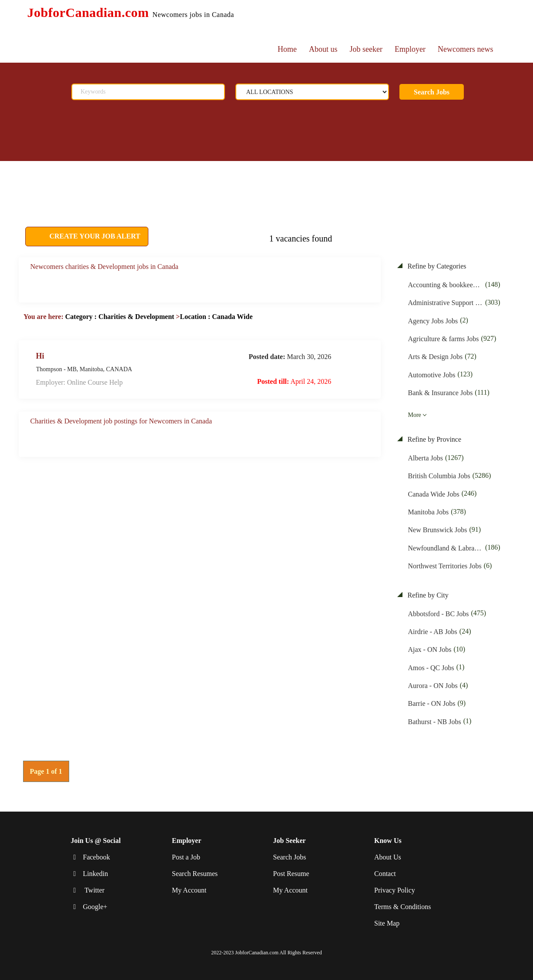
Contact (385, 874)
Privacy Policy (395, 890)
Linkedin (96, 874)
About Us (388, 857)
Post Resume (291, 874)
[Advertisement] (221, 183)
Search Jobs (432, 92)
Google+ (95, 907)
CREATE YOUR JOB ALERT (94, 236)
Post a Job (186, 857)
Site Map (387, 923)
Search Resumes (195, 874)
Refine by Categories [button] (436, 266)
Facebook (97, 857)
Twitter (94, 890)
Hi (40, 356)
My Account (189, 890)
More (415, 415)
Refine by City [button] (427, 595)
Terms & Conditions (402, 907)
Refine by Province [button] (434, 439)
